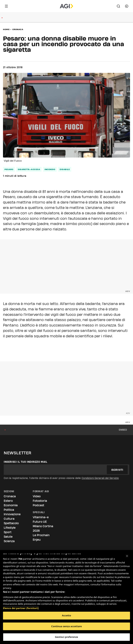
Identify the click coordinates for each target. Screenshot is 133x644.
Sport (8, 532)
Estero (8, 501)
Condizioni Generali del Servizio (100, 478)
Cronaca (18, 29)
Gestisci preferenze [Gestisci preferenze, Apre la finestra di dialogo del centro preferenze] (67, 637)
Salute (8, 537)
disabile (65, 169)
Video (37, 496)
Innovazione (12, 514)
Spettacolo (11, 523)
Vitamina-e (41, 517)
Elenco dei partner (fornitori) (21, 608)
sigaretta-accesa (29, 169)
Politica (9, 510)
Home (6, 29)
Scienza (9, 541)
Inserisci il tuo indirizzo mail (26, 462)
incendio (50, 169)
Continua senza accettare (66, 626)
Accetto (66, 615)
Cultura (9, 519)
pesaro (9, 169)
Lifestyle (10, 528)
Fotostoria (40, 501)
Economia (11, 505)
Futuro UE (40, 522)
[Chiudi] (127, 556)
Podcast (38, 505)
